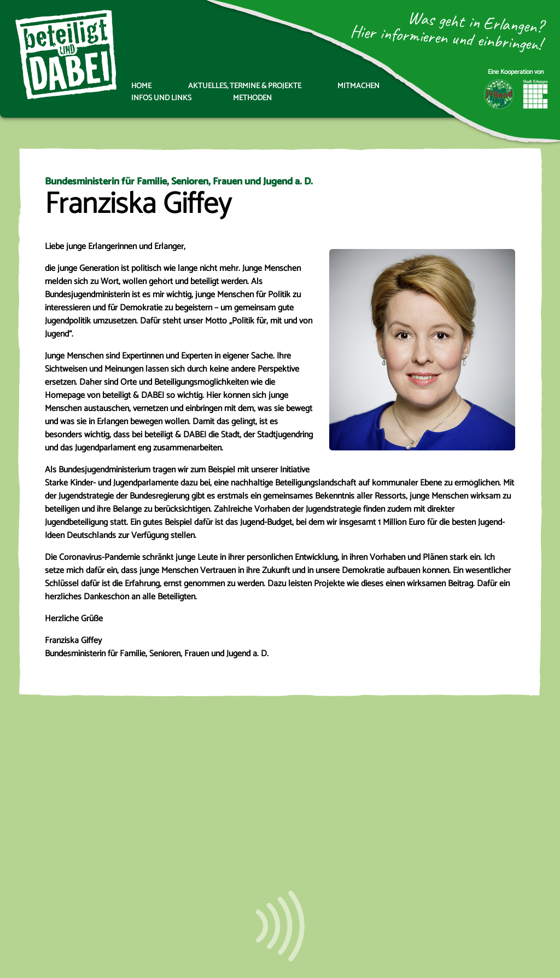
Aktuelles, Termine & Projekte (245, 86)
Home (141, 86)
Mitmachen (358, 86)
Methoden (252, 98)
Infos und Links (161, 98)
